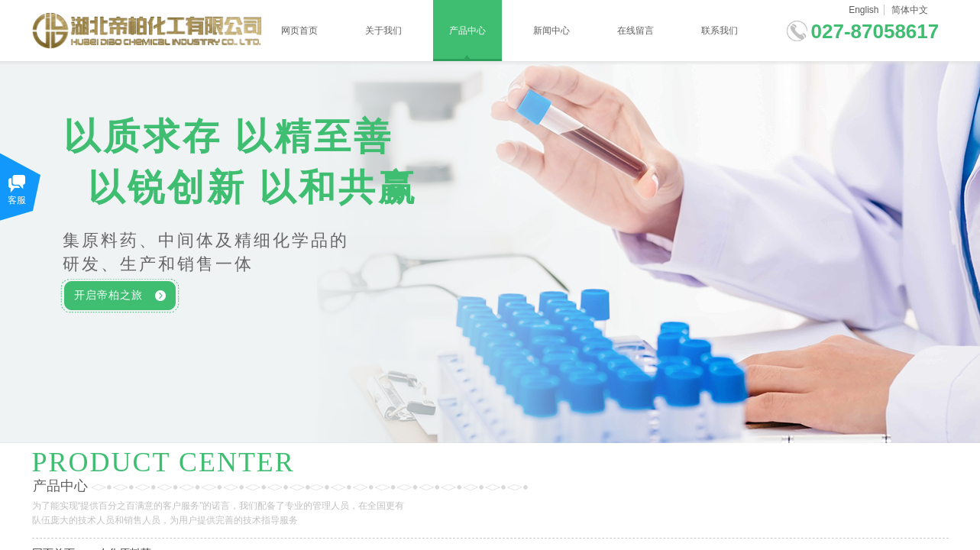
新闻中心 (551, 31)
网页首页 (299, 31)
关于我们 (383, 31)
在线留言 (636, 31)
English (864, 10)
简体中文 (910, 10)
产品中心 (467, 31)
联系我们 (720, 31)
